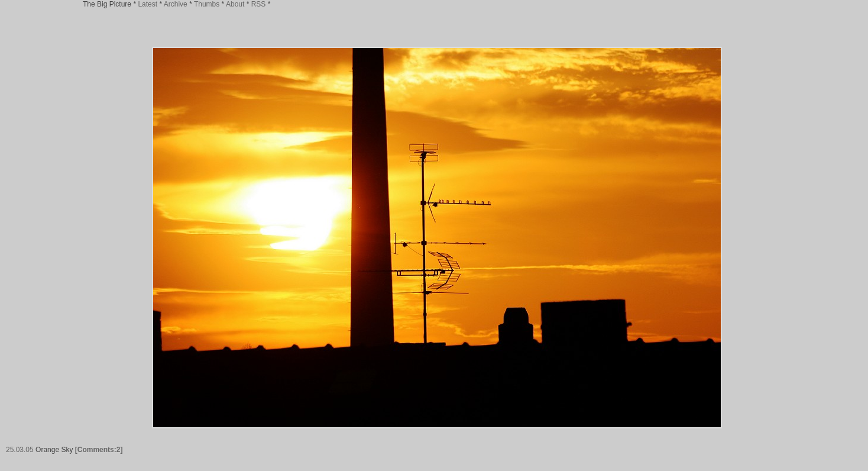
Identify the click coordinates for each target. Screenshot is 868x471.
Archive (176, 4)
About (235, 4)
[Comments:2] (99, 450)
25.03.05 (20, 450)
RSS (259, 4)
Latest (148, 4)
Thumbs (207, 4)
